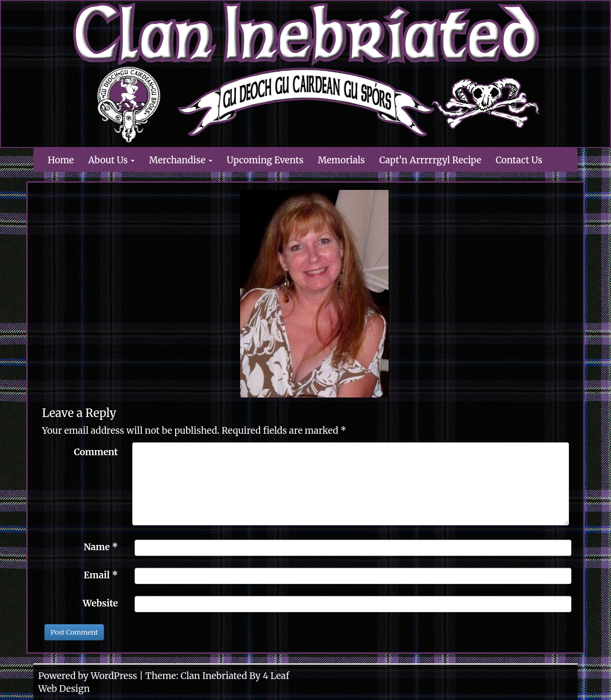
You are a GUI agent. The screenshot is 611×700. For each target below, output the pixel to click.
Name (101, 547)
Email (101, 575)
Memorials (342, 160)
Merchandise (181, 160)
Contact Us (519, 160)
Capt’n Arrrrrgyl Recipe (430, 160)
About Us (111, 160)
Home (61, 160)
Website (100, 603)
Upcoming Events (265, 160)
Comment (96, 452)
